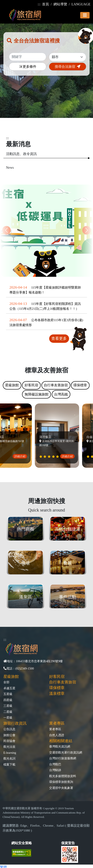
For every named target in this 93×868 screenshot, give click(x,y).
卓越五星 (9, 688)
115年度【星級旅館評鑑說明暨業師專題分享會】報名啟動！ (45, 290)
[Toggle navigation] (85, 15)
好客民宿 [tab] (31, 385)
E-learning (10, 753)
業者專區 (55, 729)
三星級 (8, 706)
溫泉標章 (57, 693)
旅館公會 (9, 735)
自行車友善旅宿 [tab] (56, 385)
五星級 (8, 694)
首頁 (46, 4)
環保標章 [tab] (80, 385)
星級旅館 (11, 677)
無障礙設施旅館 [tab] (37, 394)
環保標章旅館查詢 (61, 782)
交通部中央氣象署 (61, 788)
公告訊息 (9, 729)
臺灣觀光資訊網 (60, 746)
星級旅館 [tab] (12, 385)
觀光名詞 (9, 758)
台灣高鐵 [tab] (61, 394)
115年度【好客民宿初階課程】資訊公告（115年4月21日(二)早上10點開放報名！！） (45, 306)
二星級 (8, 712)
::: (39, 4)
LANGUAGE (81, 4)
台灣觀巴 (55, 764)
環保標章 (57, 688)
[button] (87, 230)
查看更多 (59, 338)
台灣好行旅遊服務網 (63, 758)
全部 (6, 682)
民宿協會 (9, 741)
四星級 (8, 700)
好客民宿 (57, 677)
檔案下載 (9, 764)
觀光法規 (9, 747)
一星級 (8, 718)
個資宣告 (68, 843)
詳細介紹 (21, 456)
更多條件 (28, 67)
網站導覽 (60, 4)
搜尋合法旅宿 (68, 67)
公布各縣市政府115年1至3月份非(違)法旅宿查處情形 (46, 322)
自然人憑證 (57, 735)
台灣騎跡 (55, 770)
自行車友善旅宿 (63, 682)
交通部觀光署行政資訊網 (66, 752)
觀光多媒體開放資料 (63, 776)
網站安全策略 (22, 843)
